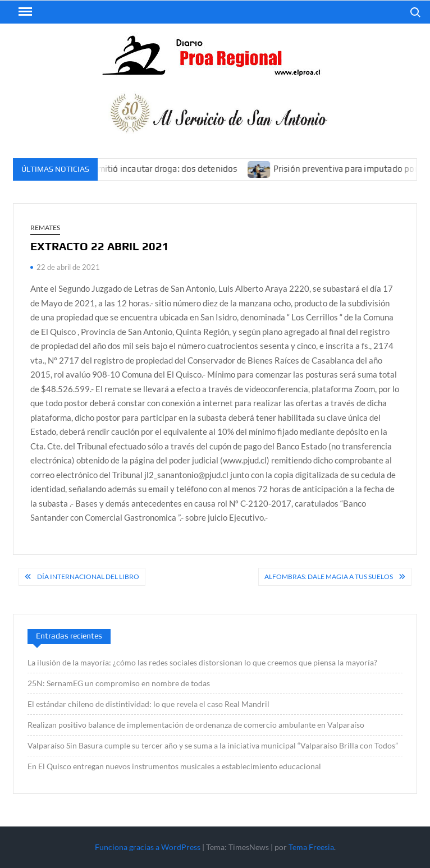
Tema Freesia (311, 847)
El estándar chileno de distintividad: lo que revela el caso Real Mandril (148, 704)
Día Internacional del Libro (88, 577)
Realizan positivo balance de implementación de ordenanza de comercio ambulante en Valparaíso (196, 725)
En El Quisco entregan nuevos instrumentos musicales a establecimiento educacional (174, 766)
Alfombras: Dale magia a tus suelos (329, 577)
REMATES (45, 228)
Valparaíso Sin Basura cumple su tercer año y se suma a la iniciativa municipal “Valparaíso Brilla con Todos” (213, 745)
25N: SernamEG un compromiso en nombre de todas (119, 683)
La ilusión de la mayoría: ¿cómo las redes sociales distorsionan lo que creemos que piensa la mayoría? (202, 662)
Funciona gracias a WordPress (148, 847)
